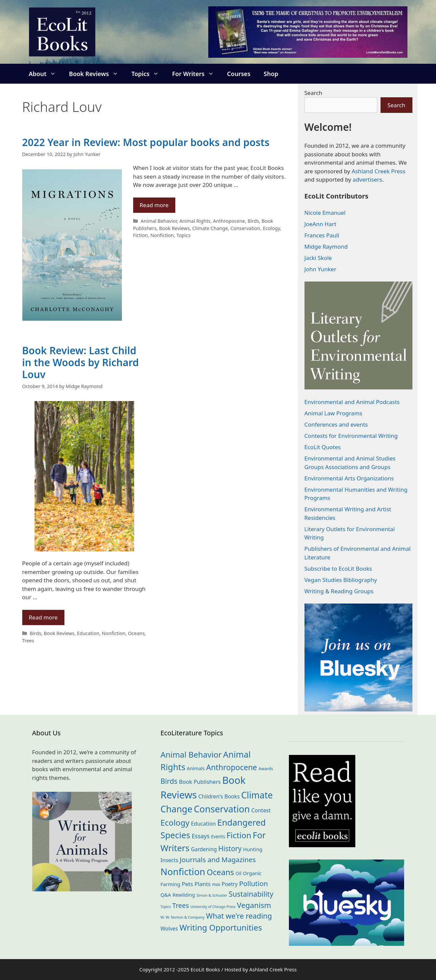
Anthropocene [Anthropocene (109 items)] (232, 767)
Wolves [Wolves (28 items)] (169, 929)
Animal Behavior (159, 221)
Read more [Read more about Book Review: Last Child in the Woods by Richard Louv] (43, 617)
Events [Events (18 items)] (218, 836)
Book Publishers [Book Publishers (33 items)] (200, 782)
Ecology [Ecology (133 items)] (175, 822)
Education (88, 633)
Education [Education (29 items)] (203, 824)
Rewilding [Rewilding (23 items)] (184, 895)
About (46, 74)
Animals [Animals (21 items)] (196, 768)
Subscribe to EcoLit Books (338, 569)
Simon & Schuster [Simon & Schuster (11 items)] (212, 895)
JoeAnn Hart (320, 224)
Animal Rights (195, 221)
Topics (148, 74)
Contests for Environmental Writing (351, 436)
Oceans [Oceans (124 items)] (220, 872)
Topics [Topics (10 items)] (166, 907)
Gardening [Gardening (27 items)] (204, 849)
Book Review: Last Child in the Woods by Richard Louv (81, 362)
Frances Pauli (322, 235)
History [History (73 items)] (230, 849)
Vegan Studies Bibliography (341, 580)
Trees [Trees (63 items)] (181, 905)
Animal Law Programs (333, 413)
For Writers (196, 74)
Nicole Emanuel (325, 213)
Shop (271, 74)
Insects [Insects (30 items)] (169, 860)
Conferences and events (336, 424)
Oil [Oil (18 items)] (238, 873)
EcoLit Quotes (323, 447)
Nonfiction (162, 235)
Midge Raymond (326, 246)
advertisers (367, 179)
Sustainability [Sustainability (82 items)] (251, 894)
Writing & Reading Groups (339, 591)
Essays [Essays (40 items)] (201, 836)
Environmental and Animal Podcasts (352, 402)
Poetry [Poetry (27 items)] (230, 884)
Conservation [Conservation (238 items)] (222, 809)
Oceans (136, 633)
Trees (28, 641)
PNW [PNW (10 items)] (216, 885)
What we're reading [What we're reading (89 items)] (239, 916)
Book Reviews (97, 74)
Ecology (271, 228)
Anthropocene (229, 221)
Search (313, 93)
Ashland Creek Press (379, 171)
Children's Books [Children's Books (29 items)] (219, 796)
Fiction (141, 235)
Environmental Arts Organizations (349, 478)
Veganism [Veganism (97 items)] (254, 905)
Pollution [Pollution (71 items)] (254, 883)
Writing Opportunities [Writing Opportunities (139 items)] (221, 927)
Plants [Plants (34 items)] (203, 884)
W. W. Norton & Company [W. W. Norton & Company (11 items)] (182, 917)
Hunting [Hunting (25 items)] (253, 849)
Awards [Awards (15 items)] (266, 769)
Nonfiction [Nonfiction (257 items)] (183, 872)
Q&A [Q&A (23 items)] (166, 895)
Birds (253, 221)
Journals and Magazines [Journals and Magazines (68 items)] (218, 859)
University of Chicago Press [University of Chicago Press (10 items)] (213, 907)
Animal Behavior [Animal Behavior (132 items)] (191, 754)
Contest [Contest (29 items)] (261, 810)
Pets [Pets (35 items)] (187, 884)
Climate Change (210, 228)
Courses (239, 74)
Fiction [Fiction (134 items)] (239, 835)
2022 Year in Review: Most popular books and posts (146, 142)
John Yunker (320, 269)
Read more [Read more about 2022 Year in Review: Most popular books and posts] (154, 205)
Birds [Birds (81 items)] (169, 781)
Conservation (245, 228)
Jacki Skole (318, 258)
